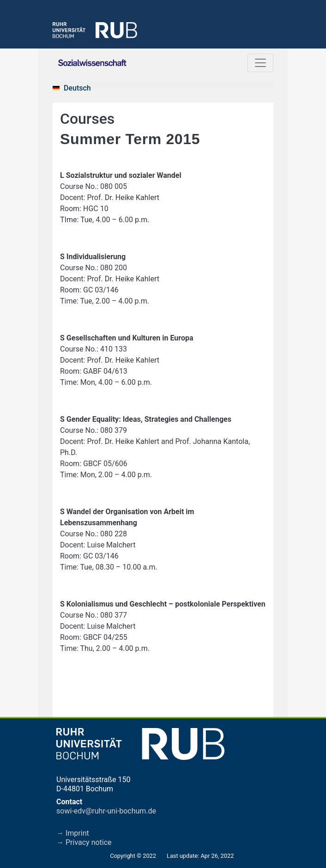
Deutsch (77, 88)
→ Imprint (73, 833)
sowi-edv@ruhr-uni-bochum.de (106, 811)
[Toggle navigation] (260, 63)
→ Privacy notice (84, 842)
